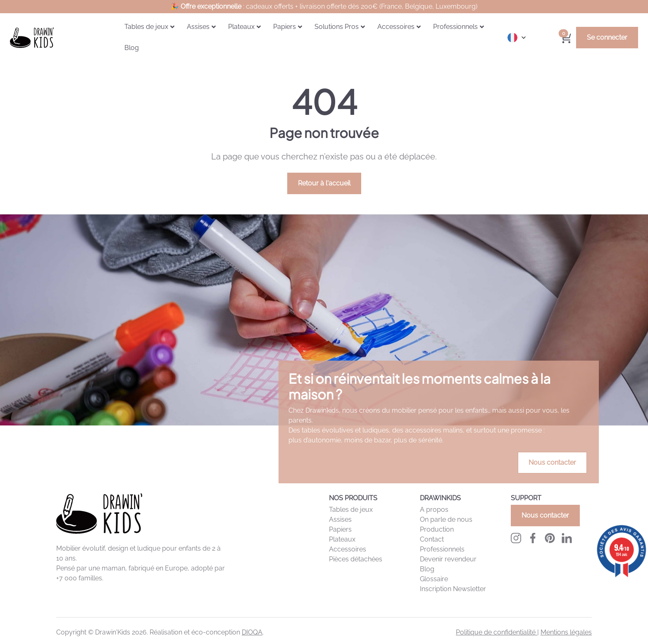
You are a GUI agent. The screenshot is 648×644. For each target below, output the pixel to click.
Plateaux (342, 539)
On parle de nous (446, 519)
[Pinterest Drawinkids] (550, 538)
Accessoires (348, 549)
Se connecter (607, 37)
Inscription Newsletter (453, 589)
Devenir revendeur (448, 559)
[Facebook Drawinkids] (533, 538)
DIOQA (252, 632)
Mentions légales (566, 632)
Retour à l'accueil (324, 183)
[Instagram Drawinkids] (516, 538)
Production (437, 529)
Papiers (340, 529)
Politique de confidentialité (497, 632)
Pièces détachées (356, 559)
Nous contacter (552, 462)
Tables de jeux (351, 510)
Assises (340, 519)
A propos (434, 510)
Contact (432, 539)
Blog (427, 569)
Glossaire (434, 579)
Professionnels (442, 549)
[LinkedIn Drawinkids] (567, 538)
